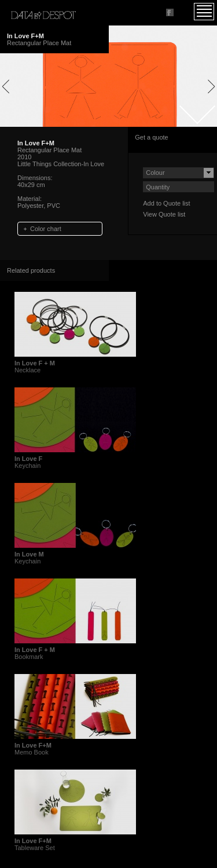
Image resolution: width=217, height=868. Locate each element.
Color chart (46, 229)
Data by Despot (43, 15)
